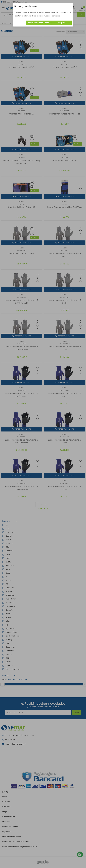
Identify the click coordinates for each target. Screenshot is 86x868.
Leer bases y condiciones (39, 23)
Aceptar (61, 23)
